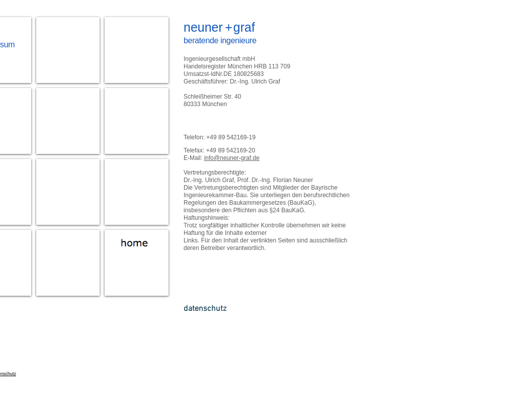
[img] (137, 50)
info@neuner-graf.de (232, 158)
